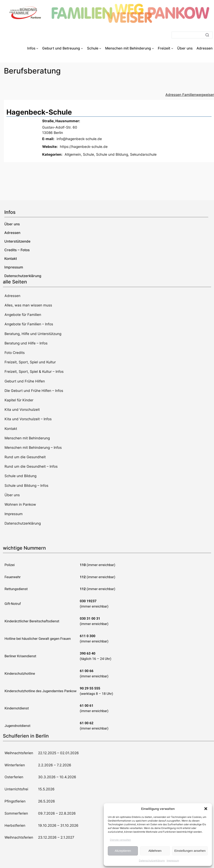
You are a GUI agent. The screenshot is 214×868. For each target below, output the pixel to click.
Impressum (173, 861)
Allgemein (73, 154)
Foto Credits (15, 353)
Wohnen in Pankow (20, 504)
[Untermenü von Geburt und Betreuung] (82, 48)
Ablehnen (155, 851)
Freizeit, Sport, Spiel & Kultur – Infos (34, 372)
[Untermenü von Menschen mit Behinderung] (153, 48)
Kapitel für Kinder (19, 400)
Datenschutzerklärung (152, 861)
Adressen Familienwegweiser (190, 95)
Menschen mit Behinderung (27, 438)
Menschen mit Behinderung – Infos (33, 448)
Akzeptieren (123, 851)
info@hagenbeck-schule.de (79, 139)
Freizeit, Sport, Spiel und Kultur (30, 362)
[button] (206, 809)
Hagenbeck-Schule (39, 112)
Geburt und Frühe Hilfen (25, 381)
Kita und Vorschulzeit (22, 410)
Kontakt (11, 429)
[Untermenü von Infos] (37, 48)
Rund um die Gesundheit (25, 457)
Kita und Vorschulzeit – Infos (28, 419)
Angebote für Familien (23, 315)
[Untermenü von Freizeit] (172, 48)
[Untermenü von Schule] (100, 48)
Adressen (12, 296)
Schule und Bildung (112, 154)
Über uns (12, 495)
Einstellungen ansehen (190, 851)
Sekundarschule (143, 154)
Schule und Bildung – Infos (26, 486)
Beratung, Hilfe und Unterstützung (33, 334)
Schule (88, 154)
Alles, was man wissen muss (28, 305)
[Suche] (192, 35)
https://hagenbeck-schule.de (84, 147)
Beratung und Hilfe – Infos (26, 343)
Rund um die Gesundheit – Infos (31, 466)
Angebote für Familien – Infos (29, 324)
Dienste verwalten (120, 840)
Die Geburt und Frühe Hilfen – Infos (34, 391)
